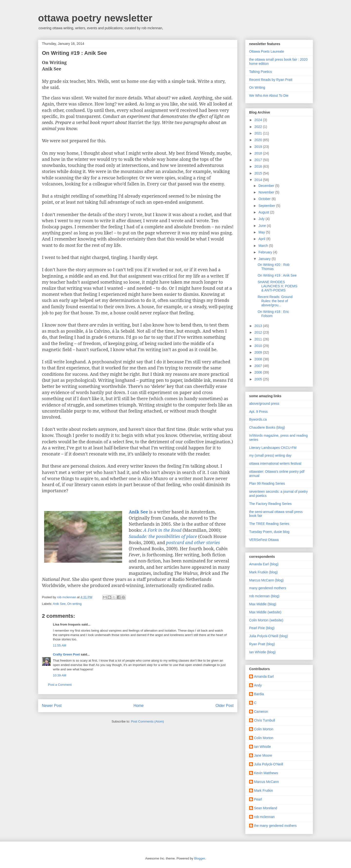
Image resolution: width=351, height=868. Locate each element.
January (265, 259)
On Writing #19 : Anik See (277, 275)
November (267, 192)
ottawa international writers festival (275, 463)
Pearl (258, 799)
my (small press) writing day (270, 455)
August (264, 212)
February (266, 252)
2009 (259, 352)
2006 (259, 372)
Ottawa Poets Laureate (267, 51)
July (262, 219)
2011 (259, 339)
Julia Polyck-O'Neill (268, 764)
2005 (259, 379)
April (262, 239)
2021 (259, 133)
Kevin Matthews (266, 773)
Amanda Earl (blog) (264, 564)
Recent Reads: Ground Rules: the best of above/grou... (275, 301)
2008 (259, 359)
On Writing (257, 87)
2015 (259, 173)
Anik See (59, 604)
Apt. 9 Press (258, 412)
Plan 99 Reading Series (267, 483)
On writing (74, 604)
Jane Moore (263, 755)
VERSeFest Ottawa (264, 540)
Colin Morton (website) (266, 620)
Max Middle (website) (265, 612)
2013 (259, 326)
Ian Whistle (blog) (262, 652)
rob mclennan (264, 817)
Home (139, 706)
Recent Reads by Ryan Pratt (271, 80)
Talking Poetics (260, 72)
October (265, 199)
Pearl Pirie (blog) (262, 628)
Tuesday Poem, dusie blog (269, 532)
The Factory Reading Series (270, 504)
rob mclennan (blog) (264, 596)
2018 (259, 153)
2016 (259, 166)
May (262, 232)
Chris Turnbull (264, 720)
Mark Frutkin (263, 791)
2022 (259, 127)
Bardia (259, 694)
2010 (259, 346)
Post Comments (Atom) (147, 721)
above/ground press (264, 404)
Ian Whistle (262, 747)
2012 (259, 332)
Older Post (224, 706)
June (263, 226)
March (264, 246)
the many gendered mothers (275, 826)
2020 (259, 140)
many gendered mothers (268, 588)
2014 (259, 180)
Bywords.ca (258, 419)
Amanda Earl (264, 676)
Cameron (261, 712)
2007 (259, 366)
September (267, 206)
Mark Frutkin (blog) (263, 572)
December (267, 186)
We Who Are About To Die (269, 96)
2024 (259, 120)
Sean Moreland (266, 808)
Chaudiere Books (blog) (267, 427)
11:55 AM (60, 645)
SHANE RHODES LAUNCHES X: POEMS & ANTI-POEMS (278, 286)
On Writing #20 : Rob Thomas (273, 267)
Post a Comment (60, 685)
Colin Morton (264, 729)
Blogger (199, 858)
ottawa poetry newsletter (95, 18)
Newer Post (52, 706)
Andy (258, 685)
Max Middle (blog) (263, 604)
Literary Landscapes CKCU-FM (273, 448)
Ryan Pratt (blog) (262, 644)
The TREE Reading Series (269, 524)
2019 (259, 147)
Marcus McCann (266, 782)
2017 (259, 160)
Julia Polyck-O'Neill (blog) (268, 636)
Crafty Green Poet (66, 654)
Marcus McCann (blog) (266, 580)
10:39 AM (60, 675)
